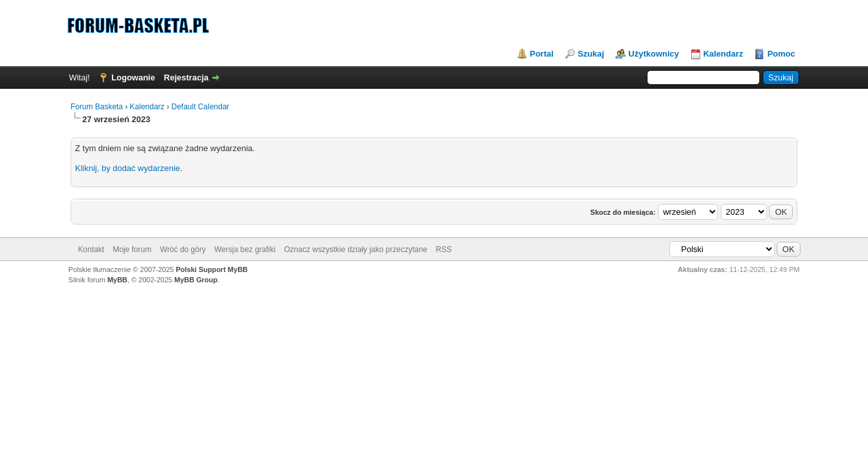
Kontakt (91, 250)
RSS (444, 250)
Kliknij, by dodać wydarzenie (128, 168)
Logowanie (133, 77)
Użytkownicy (654, 54)
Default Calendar (201, 107)
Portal (542, 54)
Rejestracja (186, 77)
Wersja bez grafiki (245, 250)
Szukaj (591, 54)
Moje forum (132, 250)
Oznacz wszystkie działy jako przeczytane (356, 250)
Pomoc (781, 54)
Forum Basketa (97, 107)
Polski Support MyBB (212, 269)
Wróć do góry (183, 250)
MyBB (117, 280)
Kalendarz (723, 54)
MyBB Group (196, 280)
